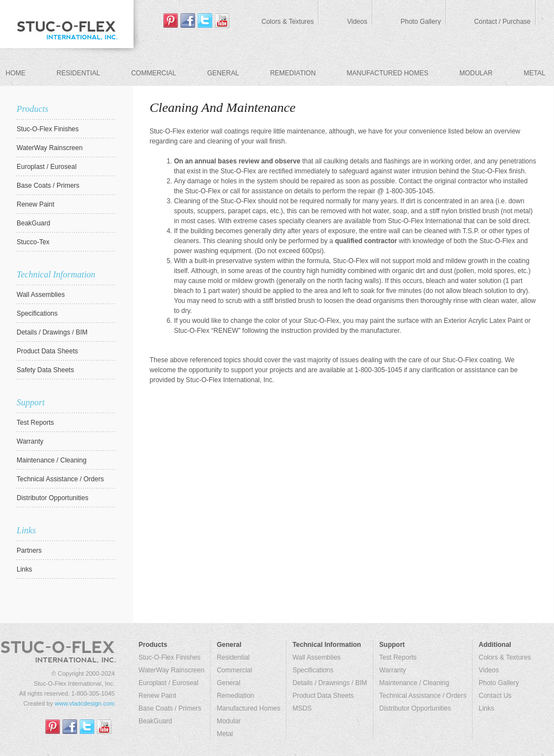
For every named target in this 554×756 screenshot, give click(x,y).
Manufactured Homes (388, 73)
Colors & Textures (288, 22)
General (223, 73)
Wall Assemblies (317, 657)
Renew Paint (157, 696)
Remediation (293, 73)
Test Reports (398, 657)
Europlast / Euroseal (168, 683)
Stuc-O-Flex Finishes (170, 657)
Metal (534, 73)
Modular (476, 73)
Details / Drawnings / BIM (330, 683)
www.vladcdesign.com (85, 703)
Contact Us (495, 696)
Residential (78, 73)
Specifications (313, 670)
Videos (357, 22)
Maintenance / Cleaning (414, 683)
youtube (222, 20)
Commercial (154, 73)
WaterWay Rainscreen (171, 670)
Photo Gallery (421, 22)
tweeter (205, 20)
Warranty (393, 670)
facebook (188, 20)
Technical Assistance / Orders (423, 696)
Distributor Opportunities (415, 708)
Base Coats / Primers (170, 708)
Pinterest (171, 20)
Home (16, 73)
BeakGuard (155, 721)
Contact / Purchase (502, 22)
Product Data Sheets (323, 696)
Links (486, 708)
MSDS (302, 708)
